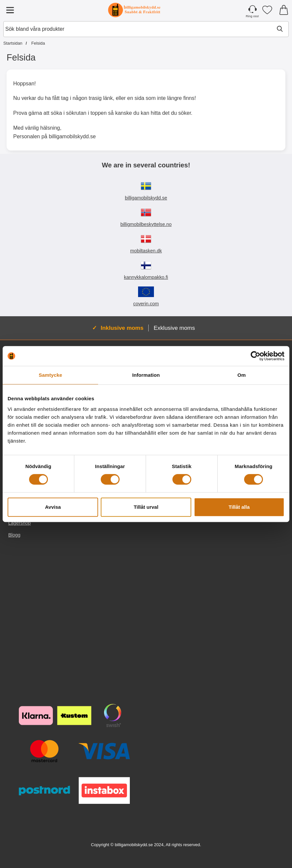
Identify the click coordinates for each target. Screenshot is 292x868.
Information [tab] (146, 375)
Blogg (14, 535)
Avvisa (53, 507)
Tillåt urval (146, 507)
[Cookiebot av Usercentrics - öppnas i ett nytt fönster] (255, 356)
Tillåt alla (239, 507)
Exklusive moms (174, 328)
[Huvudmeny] (10, 10)
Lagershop (19, 523)
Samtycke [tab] (50, 375)
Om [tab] (242, 375)
